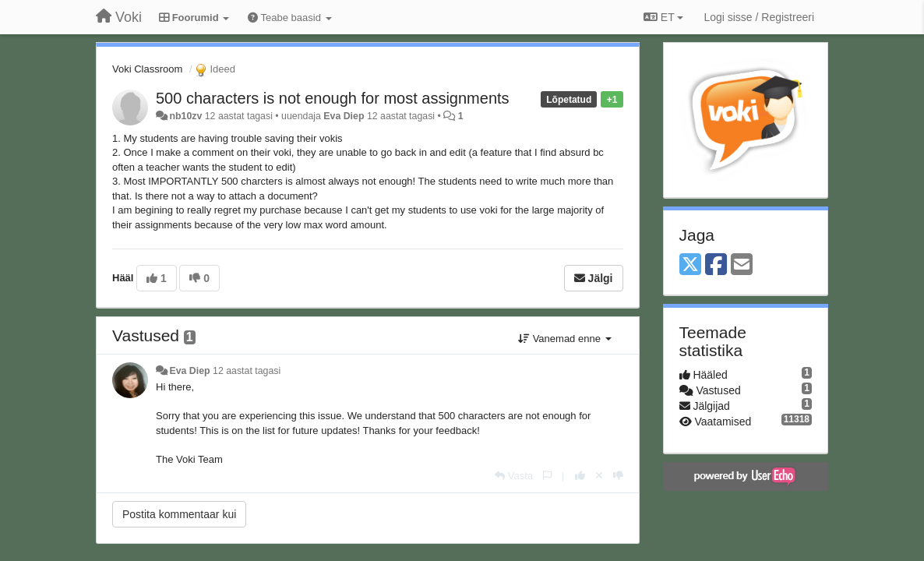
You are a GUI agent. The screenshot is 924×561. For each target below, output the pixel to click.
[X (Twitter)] (690, 265)
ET (663, 17)
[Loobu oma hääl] (599, 476)
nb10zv (185, 116)
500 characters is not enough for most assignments (333, 98)
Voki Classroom (147, 69)
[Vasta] (514, 476)
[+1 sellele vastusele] (580, 476)
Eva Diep (344, 116)
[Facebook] (716, 265)
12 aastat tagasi (247, 371)
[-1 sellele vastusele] (618, 476)
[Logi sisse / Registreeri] (759, 17)
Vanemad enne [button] (564, 339)
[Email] (742, 265)
